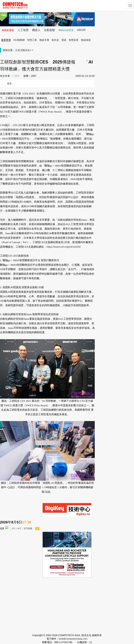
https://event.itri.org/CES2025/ (64, 247)
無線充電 (44, 40)
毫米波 (55, 40)
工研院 (16, 76)
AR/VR (81, 30)
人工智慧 (23, 30)
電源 (64, 40)
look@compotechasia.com (73, 639)
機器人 (36, 30)
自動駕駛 (50, 30)
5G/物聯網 (19, 40)
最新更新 (6, 40)
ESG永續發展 (66, 30)
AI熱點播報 (8, 30)
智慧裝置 (74, 40)
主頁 (17, 50)
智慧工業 (32, 40)
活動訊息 (25, 50)
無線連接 (86, 40)
